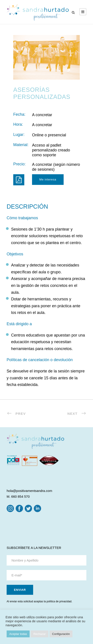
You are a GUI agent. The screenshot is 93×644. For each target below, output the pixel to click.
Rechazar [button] (40, 634)
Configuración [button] (61, 634)
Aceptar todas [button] (18, 634)
